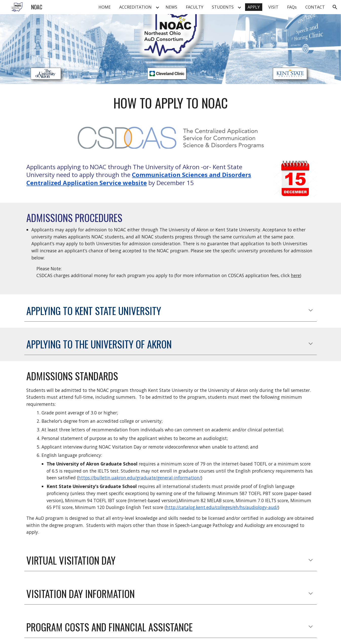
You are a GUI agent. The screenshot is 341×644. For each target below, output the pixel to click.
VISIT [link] (273, 7)
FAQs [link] (292, 7)
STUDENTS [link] (223, 7)
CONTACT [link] (315, 7)
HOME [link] (105, 7)
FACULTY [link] (195, 7)
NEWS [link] (171, 7)
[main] (170, 103)
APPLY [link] (254, 7)
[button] (335, 7)
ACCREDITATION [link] (135, 7)
